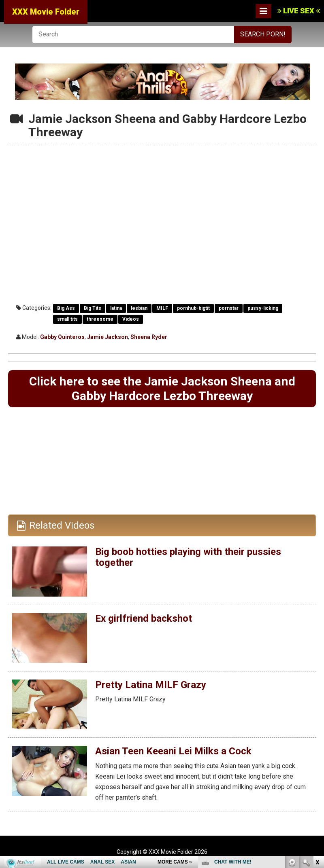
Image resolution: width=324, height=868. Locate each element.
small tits (67, 319)
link (317, 742)
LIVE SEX (299, 11)
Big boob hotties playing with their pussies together (188, 557)
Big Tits (93, 308)
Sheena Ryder (149, 337)
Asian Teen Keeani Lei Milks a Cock (173, 751)
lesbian (139, 308)
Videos (131, 319)
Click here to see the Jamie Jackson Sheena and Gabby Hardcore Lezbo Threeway (162, 388)
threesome (100, 319)
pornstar (229, 308)
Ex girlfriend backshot (144, 618)
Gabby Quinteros (62, 337)
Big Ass (66, 308)
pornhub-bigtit (193, 308)
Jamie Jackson (108, 337)
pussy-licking (263, 308)
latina (116, 308)
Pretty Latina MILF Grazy (151, 685)
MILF (162, 308)
